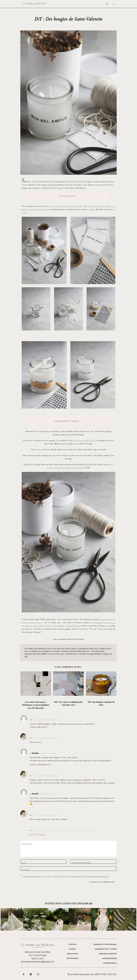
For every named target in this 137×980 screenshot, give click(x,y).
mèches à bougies (95, 206)
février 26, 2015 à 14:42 (48, 753)
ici (89, 209)
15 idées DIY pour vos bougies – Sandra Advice (54, 830)
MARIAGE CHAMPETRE (108, 954)
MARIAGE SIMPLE (110, 963)
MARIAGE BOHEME (110, 959)
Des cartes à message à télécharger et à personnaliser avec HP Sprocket (36, 705)
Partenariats (73, 959)
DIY (36, 699)
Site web (25, 870)
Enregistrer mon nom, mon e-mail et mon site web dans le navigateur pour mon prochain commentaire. (66, 876)
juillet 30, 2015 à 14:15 (48, 794)
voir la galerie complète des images (69, 639)
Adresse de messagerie (82, 863)
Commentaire (27, 844)
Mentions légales (106, 974)
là (94, 209)
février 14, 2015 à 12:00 (50, 720)
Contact (73, 949)
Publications (73, 954)
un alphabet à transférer (40, 209)
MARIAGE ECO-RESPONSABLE (105, 944)
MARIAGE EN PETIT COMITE (106, 949)
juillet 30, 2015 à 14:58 (49, 815)
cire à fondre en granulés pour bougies (66, 206)
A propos (73, 944)
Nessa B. (36, 738)
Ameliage (37, 720)
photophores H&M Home (84, 440)
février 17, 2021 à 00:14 (85, 830)
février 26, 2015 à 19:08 (49, 776)
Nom (24, 863)
